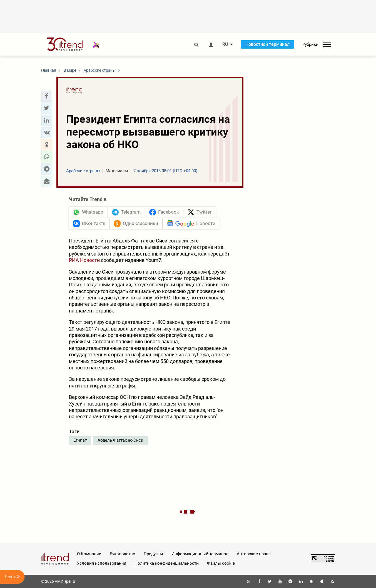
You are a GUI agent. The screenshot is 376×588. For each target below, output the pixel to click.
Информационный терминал (200, 554)
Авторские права (254, 554)
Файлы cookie (221, 563)
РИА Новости (84, 260)
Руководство (123, 554)
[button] (47, 96)
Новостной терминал (267, 44)
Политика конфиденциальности (167, 563)
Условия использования (102, 563)
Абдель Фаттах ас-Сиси (120, 440)
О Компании (89, 554)
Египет (80, 440)
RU (225, 44)
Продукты (153, 554)
